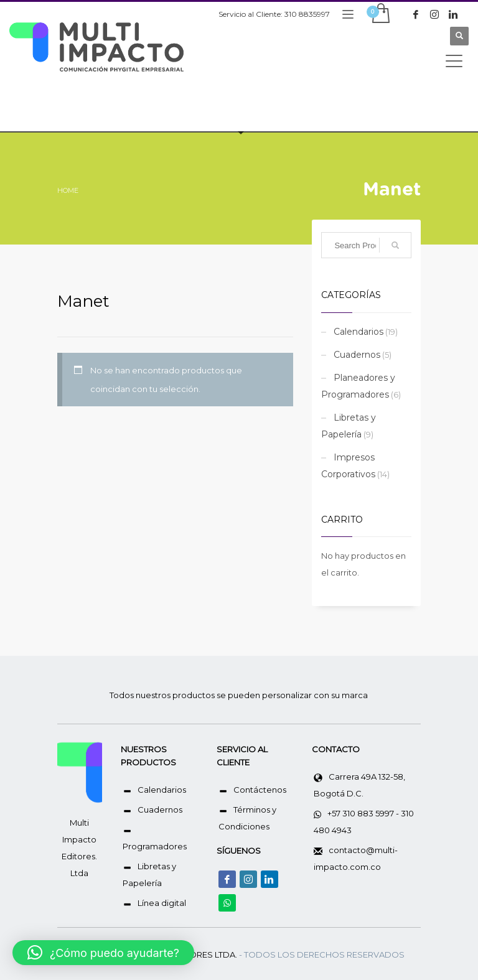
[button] (103, 953)
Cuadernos (357, 355)
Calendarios (358, 332)
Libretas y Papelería (349, 426)
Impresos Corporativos (348, 466)
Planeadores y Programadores (358, 386)
